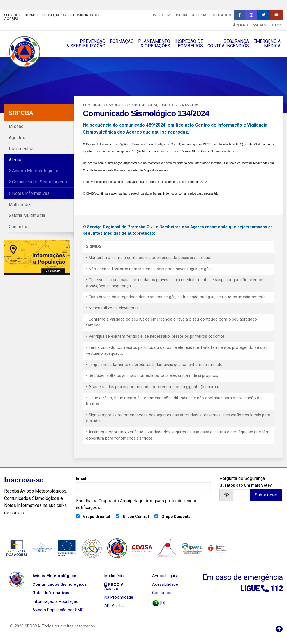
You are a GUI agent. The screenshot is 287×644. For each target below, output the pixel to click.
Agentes (17, 138)
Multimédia (177, 15)
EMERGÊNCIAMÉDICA (267, 44)
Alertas (200, 15)
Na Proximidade (119, 597)
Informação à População (55, 602)
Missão (16, 126)
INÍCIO (158, 15)
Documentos (21, 149)
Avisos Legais (165, 576)
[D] (159, 603)
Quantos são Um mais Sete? (246, 485)
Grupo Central (136, 517)
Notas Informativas (29, 193)
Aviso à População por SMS (58, 610)
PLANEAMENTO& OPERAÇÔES (154, 44)
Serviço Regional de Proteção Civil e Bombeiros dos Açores (52, 17)
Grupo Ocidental (177, 517)
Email (143, 485)
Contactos (222, 15)
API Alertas (114, 606)
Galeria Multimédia (27, 215)
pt (276, 25)
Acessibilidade (165, 584)
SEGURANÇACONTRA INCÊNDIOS (228, 44)
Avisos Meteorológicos (33, 171)
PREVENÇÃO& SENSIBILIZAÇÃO (86, 44)
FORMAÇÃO (122, 41)
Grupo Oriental (97, 517)
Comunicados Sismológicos (38, 182)
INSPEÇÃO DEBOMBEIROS (189, 44)
